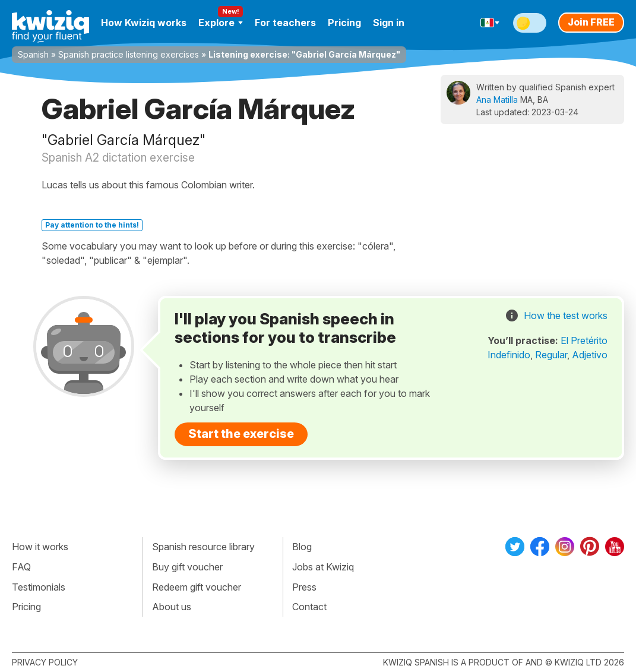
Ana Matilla (497, 100)
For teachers (285, 23)
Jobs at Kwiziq (323, 567)
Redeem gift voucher (197, 587)
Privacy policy (45, 662)
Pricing (344, 23)
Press (304, 587)
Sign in (389, 23)
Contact (309, 607)
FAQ (21, 567)
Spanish (33, 54)
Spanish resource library (203, 547)
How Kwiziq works (144, 23)
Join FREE (591, 22)
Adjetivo (590, 355)
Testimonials (39, 587)
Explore (221, 23)
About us (172, 607)
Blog (302, 547)
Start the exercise (241, 434)
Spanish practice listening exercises (129, 54)
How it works (40, 547)
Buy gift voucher (187, 567)
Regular (551, 355)
